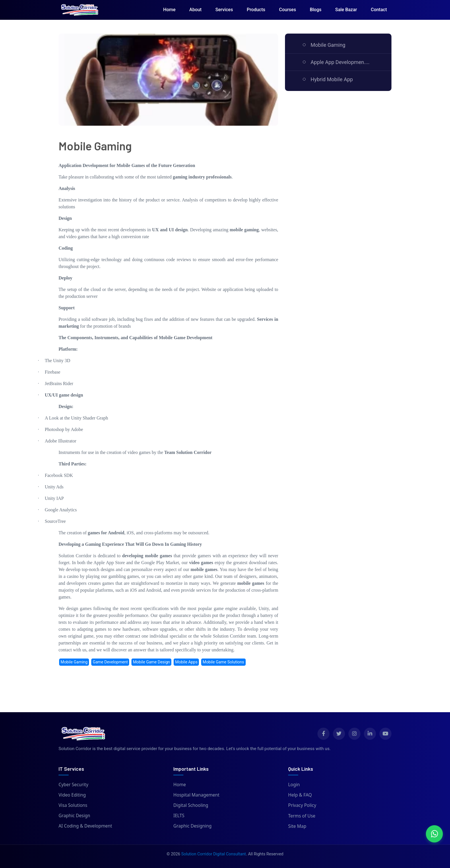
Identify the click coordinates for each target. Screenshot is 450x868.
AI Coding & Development (86, 826)
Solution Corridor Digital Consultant (213, 854)
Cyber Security (74, 784)
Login (294, 784)
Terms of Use (302, 816)
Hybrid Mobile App (332, 79)
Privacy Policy (302, 805)
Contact (379, 10)
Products (256, 10)
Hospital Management (197, 795)
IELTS (179, 816)
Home (169, 10)
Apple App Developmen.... (340, 62)
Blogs (316, 10)
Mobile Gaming (328, 45)
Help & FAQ (300, 795)
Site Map (297, 826)
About (196, 10)
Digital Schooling (191, 805)
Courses (287, 10)
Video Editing (72, 795)
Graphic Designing (193, 826)
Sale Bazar (346, 10)
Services (224, 10)
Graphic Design (74, 816)
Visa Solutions (73, 805)
